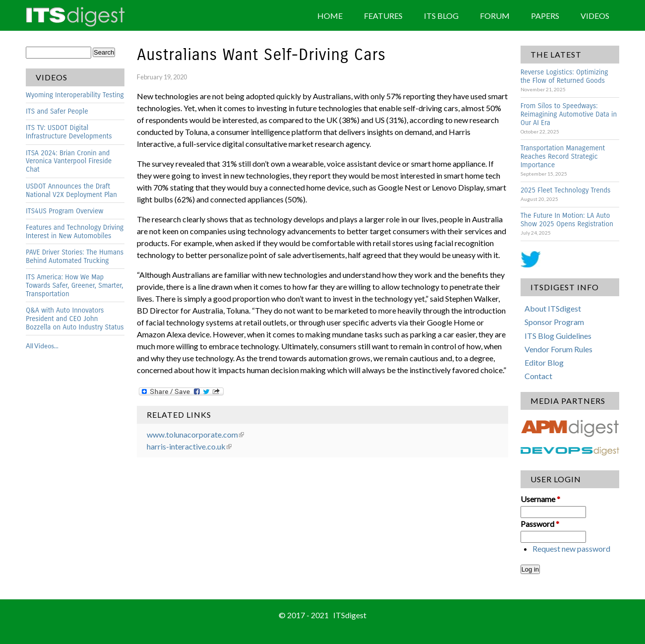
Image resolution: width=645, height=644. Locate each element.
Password (540, 524)
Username (540, 499)
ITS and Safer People (57, 111)
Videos (595, 16)
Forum (495, 16)
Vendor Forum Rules (558, 349)
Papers (545, 16)
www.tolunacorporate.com (195, 434)
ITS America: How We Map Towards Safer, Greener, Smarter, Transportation (75, 286)
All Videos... (42, 346)
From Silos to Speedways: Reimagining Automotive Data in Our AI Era (569, 114)
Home (330, 16)
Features (383, 16)
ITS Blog (441, 16)
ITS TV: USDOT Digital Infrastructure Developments (69, 132)
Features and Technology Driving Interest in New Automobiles (75, 232)
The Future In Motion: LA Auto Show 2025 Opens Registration (567, 220)
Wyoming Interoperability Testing (75, 95)
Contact (538, 376)
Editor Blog (544, 362)
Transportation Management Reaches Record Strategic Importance (563, 157)
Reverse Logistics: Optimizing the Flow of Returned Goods (564, 76)
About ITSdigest (553, 308)
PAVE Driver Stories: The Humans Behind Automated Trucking (75, 257)
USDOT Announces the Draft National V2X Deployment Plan (71, 191)
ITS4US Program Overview (64, 211)
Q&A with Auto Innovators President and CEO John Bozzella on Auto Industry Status (75, 319)
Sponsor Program (554, 322)
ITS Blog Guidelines (558, 336)
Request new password (571, 548)
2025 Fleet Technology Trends (566, 190)
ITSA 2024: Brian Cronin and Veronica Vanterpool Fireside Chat (69, 161)
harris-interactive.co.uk (189, 446)
